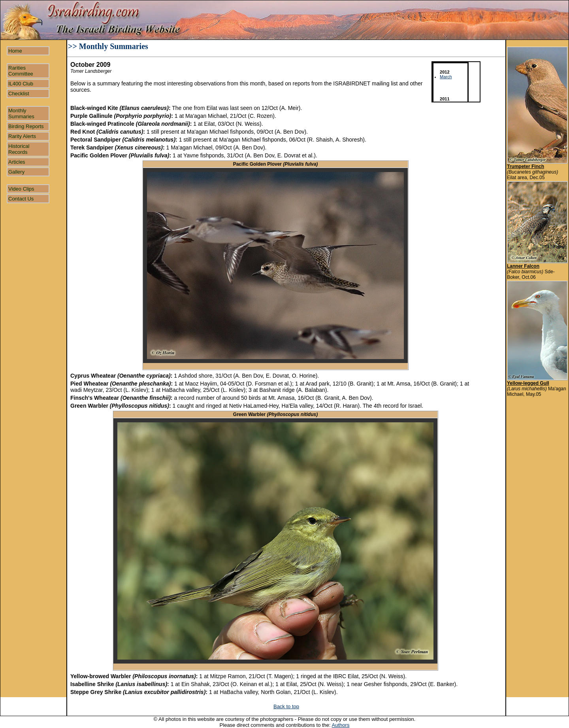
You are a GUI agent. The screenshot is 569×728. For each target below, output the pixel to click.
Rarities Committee (21, 71)
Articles (17, 162)
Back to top (286, 706)
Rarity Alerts (22, 136)
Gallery (16, 172)
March (446, 77)
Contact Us (21, 199)
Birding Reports (26, 126)
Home (15, 51)
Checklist (19, 94)
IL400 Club (21, 84)
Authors (341, 725)
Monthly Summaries (21, 113)
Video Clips (21, 189)
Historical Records (19, 149)
